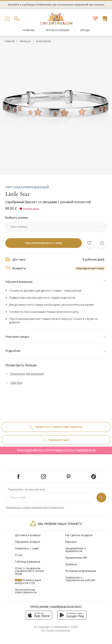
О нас (19, 555)
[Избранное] (95, 19)
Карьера (71, 542)
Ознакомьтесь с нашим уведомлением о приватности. (35, 507)
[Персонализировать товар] (44, 243)
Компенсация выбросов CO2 (28, 582)
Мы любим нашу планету (56, 524)
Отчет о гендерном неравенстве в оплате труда (29, 571)
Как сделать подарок (79, 535)
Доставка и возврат (28, 535)
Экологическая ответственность (26, 591)
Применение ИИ (76, 558)
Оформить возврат (28, 542)
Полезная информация (81, 571)
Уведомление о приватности (76, 550)
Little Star (18, 194)
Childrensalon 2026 (64, 627)
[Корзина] (105, 19)
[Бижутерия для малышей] (25, 374)
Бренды (85, 30)
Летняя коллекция (57, 30)
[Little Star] (14, 383)
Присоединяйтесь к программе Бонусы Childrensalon (56, 450)
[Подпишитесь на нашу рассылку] (101, 498)
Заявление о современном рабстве (80, 579)
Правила (71, 564)
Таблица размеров (28, 562)
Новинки (28, 30)
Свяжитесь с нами (27, 548)
